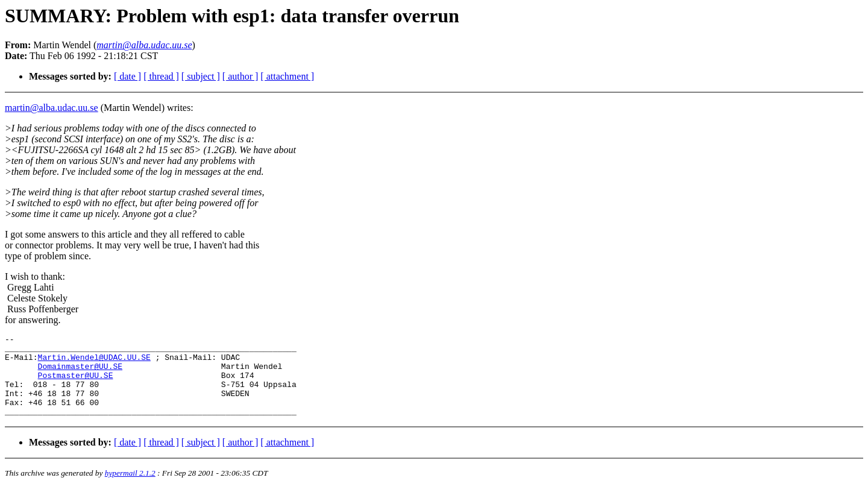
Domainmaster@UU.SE (80, 373)
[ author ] (241, 76)
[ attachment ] (287, 76)
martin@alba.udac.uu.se (52, 108)
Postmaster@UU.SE (76, 384)
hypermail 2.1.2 (130, 489)
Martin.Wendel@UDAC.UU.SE (94, 362)
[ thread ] (161, 76)
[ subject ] (201, 76)
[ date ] (127, 76)
